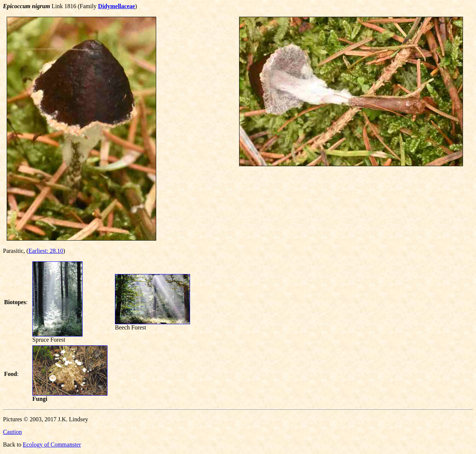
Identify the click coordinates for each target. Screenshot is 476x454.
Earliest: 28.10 (46, 251)
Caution (12, 432)
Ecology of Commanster (52, 445)
